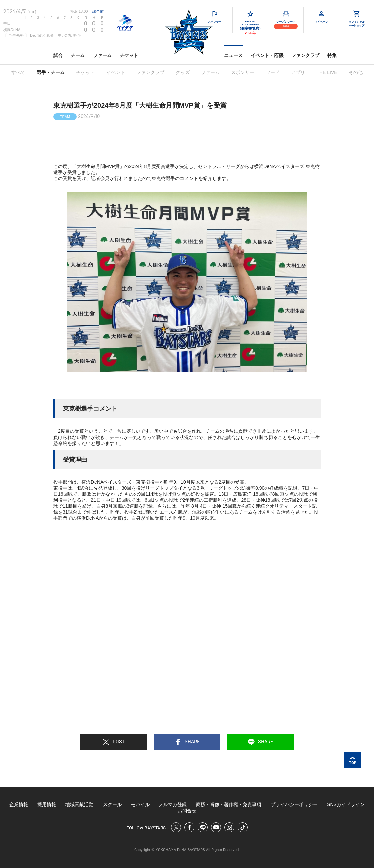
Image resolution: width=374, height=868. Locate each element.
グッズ (183, 72)
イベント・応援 (267, 55)
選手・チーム (51, 72)
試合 (58, 55)
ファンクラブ (305, 55)
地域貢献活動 (79, 804)
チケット (129, 55)
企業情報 (19, 804)
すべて (18, 72)
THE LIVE (327, 72)
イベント (116, 72)
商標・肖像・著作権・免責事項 (229, 804)
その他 (356, 72)
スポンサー (243, 72)
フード (273, 72)
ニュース (233, 55)
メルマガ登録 (173, 804)
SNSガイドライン (346, 804)
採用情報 (47, 804)
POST (114, 742)
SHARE (187, 742)
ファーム (102, 55)
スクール (112, 804)
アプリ (298, 72)
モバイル (140, 804)
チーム (78, 55)
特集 (332, 55)
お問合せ (187, 811)
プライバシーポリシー (294, 804)
